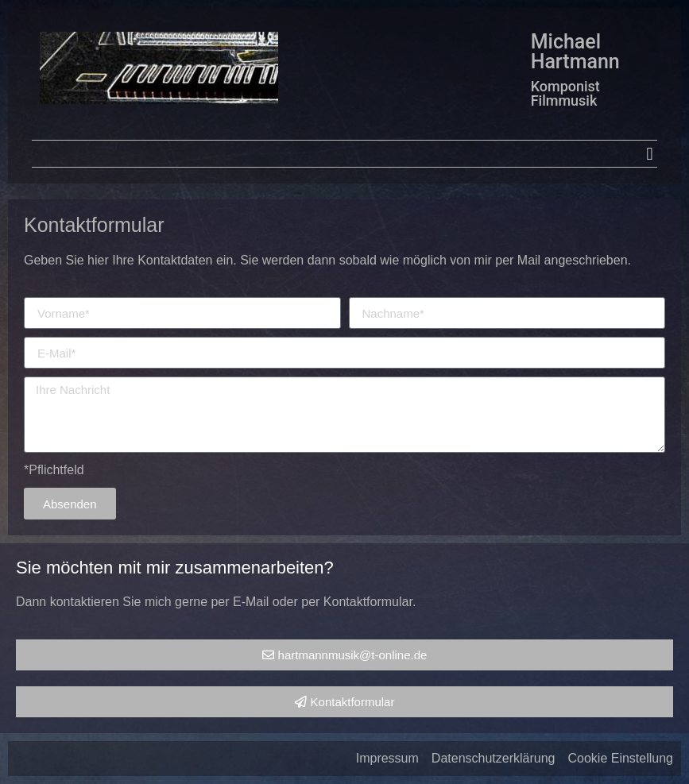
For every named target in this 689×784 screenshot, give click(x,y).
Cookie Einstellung (620, 758)
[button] (650, 154)
